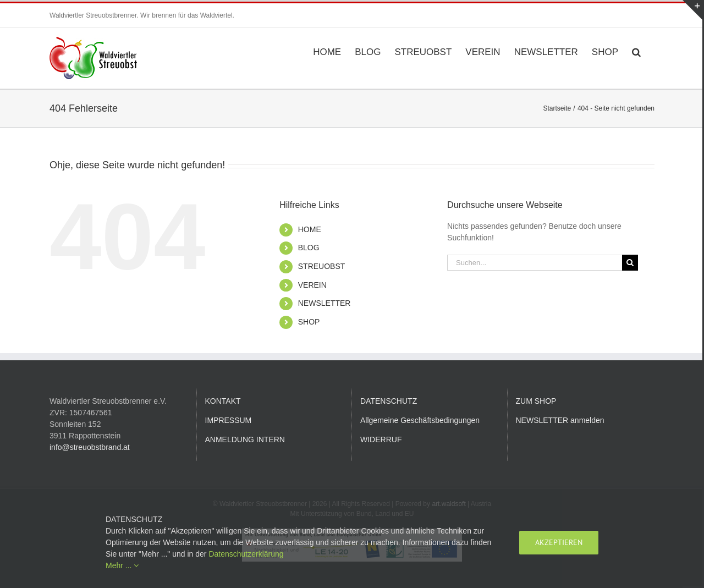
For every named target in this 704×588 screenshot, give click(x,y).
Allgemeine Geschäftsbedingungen (420, 420)
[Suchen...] (535, 263)
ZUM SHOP (536, 401)
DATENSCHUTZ (389, 401)
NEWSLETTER (324, 303)
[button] (636, 51)
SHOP (309, 322)
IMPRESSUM (229, 420)
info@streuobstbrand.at (90, 447)
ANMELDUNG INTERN (245, 439)
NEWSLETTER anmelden (560, 420)
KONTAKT (223, 401)
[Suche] (630, 263)
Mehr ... (122, 565)
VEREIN (312, 285)
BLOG (309, 248)
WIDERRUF (381, 439)
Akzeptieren (559, 542)
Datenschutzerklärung (246, 554)
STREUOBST (322, 266)
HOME (310, 229)
